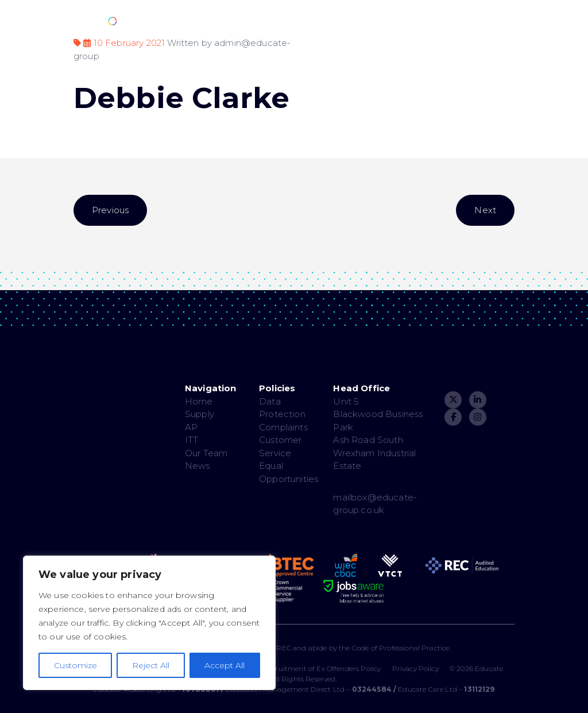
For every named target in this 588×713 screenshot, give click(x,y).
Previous (110, 210)
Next (485, 210)
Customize (76, 665)
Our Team (206, 453)
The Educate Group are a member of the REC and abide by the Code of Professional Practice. (294, 648)
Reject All (151, 665)
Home (199, 401)
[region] (149, 623)
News (198, 466)
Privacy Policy (415, 668)
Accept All (225, 665)
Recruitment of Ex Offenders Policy (322, 668)
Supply (200, 414)
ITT (192, 440)
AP (191, 427)
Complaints (283, 427)
